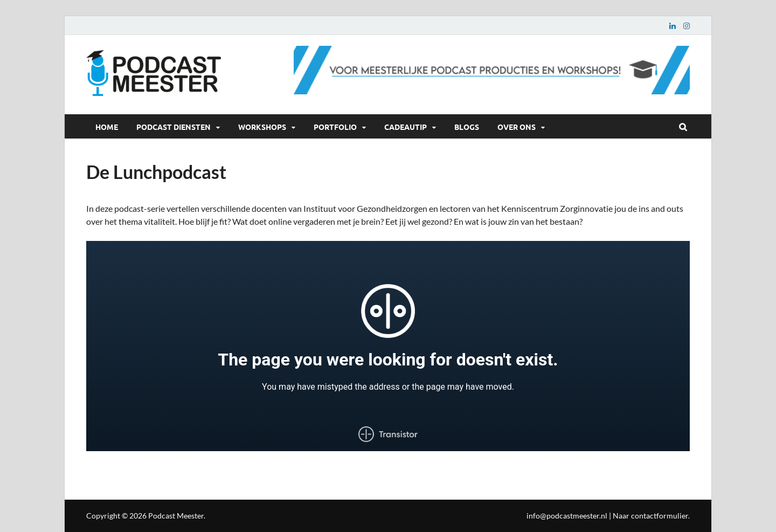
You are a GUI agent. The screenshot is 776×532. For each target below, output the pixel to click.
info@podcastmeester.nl (567, 516)
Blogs (467, 127)
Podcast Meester (176, 516)
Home (107, 127)
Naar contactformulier (650, 516)
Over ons (517, 127)
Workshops (262, 127)
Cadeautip (406, 127)
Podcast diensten (174, 127)
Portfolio (335, 127)
